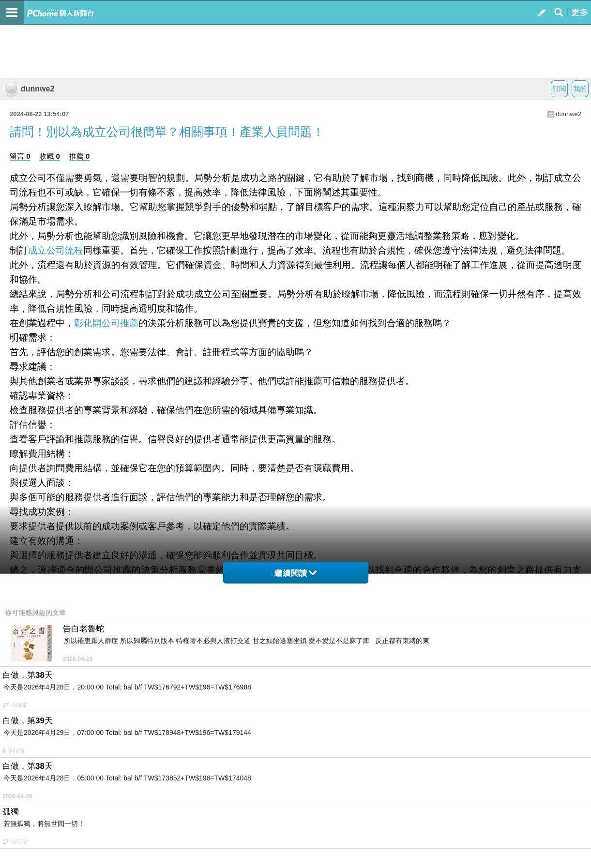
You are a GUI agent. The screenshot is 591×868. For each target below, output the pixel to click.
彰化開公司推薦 (106, 323)
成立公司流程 (56, 250)
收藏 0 (50, 156)
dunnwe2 (28, 89)
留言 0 (20, 156)
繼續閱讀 (295, 573)
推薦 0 (80, 156)
